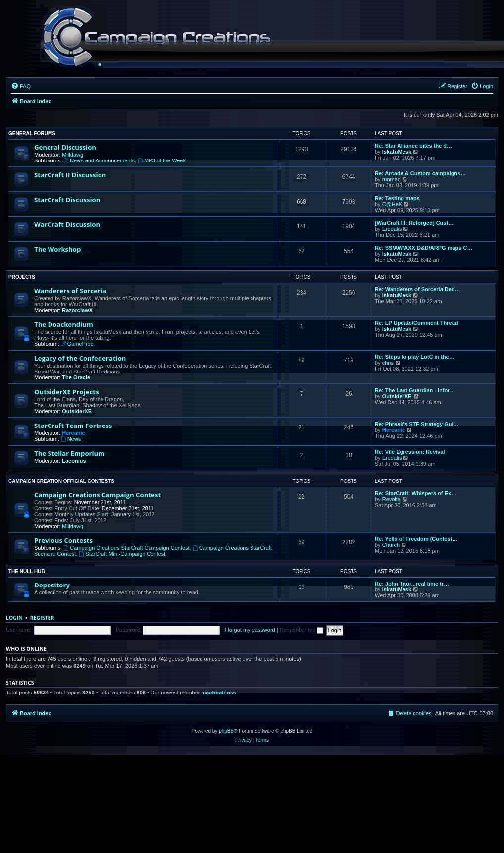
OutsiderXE (77, 411)
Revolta (391, 499)
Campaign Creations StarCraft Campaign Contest (126, 548)
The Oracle (76, 377)
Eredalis (392, 229)
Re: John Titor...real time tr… (412, 584)
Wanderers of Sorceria (70, 291)
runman (391, 179)
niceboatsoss (219, 693)
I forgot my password (250, 630)
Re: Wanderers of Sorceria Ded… (418, 289)
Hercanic (73, 433)
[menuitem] (21, 86)
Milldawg (73, 155)
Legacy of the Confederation (80, 358)
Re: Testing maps (397, 198)
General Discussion (65, 147)
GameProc (77, 344)
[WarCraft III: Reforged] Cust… (414, 223)
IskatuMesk (397, 152)
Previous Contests (63, 540)
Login (14, 618)
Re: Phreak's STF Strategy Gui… (417, 424)
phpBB (226, 731)
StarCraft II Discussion (70, 175)
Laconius (74, 461)
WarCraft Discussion (67, 224)
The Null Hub (27, 571)
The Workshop (57, 249)
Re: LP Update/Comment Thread (417, 323)
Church (391, 545)
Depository (52, 585)
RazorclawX (77, 310)
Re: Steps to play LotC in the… (415, 357)
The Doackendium (64, 324)
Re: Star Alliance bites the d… (413, 146)
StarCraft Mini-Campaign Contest (123, 554)
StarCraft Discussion (67, 200)
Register (42, 618)
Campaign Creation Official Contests (61, 481)
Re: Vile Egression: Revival (410, 452)
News (71, 439)
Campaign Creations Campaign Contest (98, 495)
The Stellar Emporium (69, 453)
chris (388, 363)
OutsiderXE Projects (67, 392)
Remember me (302, 630)
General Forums (32, 133)
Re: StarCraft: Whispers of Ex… (416, 493)
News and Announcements (99, 160)
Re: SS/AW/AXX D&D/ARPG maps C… (424, 248)
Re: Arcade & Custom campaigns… (420, 173)
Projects (22, 277)
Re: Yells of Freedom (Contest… (416, 539)
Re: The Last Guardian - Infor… (415, 390)
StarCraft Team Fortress (73, 426)
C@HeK (392, 204)
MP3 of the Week (162, 160)
